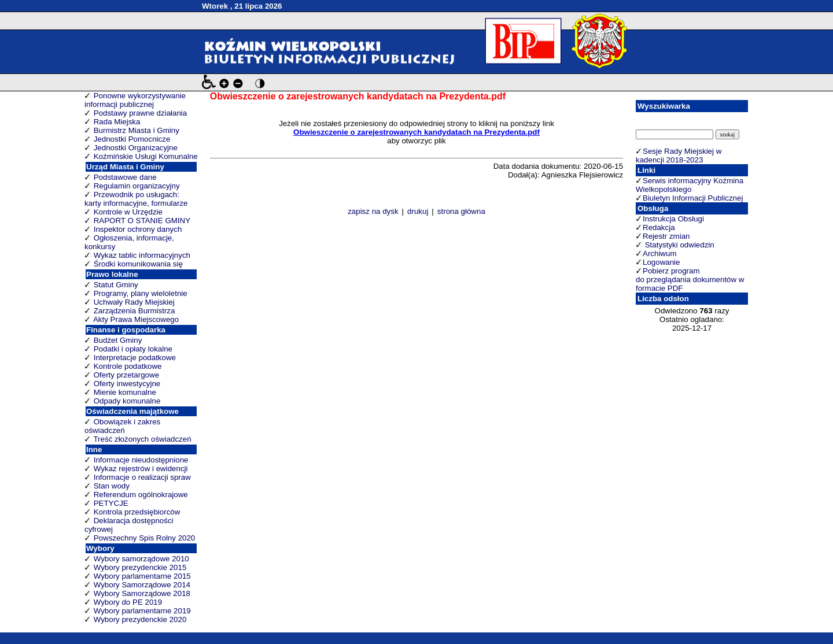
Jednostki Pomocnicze (132, 139)
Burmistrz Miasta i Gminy (137, 130)
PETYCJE (111, 503)
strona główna (461, 211)
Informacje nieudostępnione (141, 460)
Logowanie (661, 262)
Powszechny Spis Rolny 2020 (145, 538)
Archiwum (660, 253)
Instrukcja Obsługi (673, 219)
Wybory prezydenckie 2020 (140, 619)
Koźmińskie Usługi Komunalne (146, 156)
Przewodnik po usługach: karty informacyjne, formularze (136, 199)
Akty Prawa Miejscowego (136, 319)
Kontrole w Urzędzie (128, 212)
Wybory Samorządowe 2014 (142, 585)
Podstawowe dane (125, 177)
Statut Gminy (116, 285)
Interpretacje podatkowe (135, 358)
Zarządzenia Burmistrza (134, 311)
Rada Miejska (117, 122)
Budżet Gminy (118, 340)
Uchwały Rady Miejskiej (134, 302)
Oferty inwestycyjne (127, 384)
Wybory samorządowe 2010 (141, 559)
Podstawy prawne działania (141, 113)
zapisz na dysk (373, 211)
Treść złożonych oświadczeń (142, 439)
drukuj (418, 211)
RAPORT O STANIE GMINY (142, 221)
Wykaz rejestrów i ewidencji (141, 469)
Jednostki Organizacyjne (136, 148)
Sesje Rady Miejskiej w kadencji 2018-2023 (679, 156)
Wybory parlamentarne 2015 (142, 576)
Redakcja (659, 227)
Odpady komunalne (127, 401)
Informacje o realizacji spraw (142, 477)
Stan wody (112, 486)
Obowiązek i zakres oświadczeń (122, 426)
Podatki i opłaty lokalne (133, 349)
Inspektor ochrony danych (138, 229)
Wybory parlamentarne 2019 (142, 611)
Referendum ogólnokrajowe (141, 495)
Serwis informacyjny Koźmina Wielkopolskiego (690, 185)
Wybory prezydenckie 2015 (140, 567)
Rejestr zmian (666, 236)
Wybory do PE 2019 (128, 602)
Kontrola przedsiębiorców (137, 512)
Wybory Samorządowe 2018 (142, 593)
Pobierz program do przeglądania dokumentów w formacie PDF (690, 280)
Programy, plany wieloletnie (141, 293)
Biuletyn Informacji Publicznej (693, 198)
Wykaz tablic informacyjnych (142, 255)
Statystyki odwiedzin (679, 245)
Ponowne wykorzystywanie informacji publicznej (135, 100)
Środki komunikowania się (138, 264)
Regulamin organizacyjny (137, 186)
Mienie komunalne (125, 392)
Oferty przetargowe (126, 375)
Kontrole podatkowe (128, 366)
